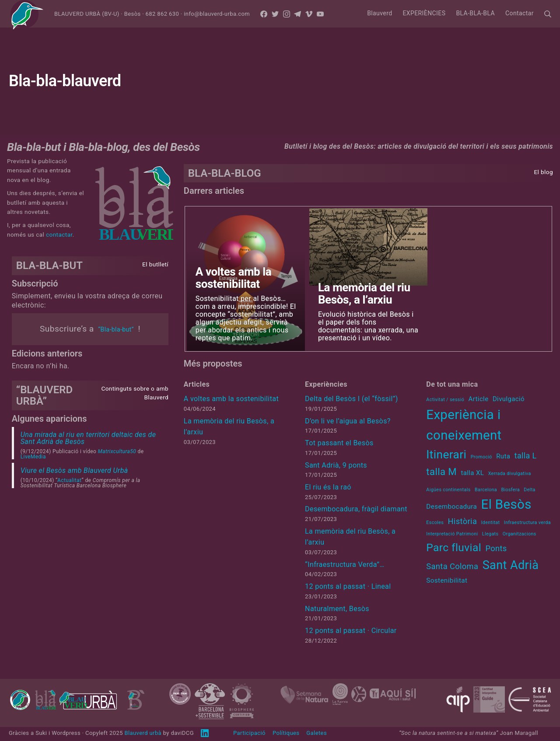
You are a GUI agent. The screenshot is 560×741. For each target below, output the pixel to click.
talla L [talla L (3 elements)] (526, 456)
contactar (59, 234)
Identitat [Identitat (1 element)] (491, 523)
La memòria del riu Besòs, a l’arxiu (364, 294)
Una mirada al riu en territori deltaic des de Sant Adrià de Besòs (88, 438)
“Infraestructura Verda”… (345, 564)
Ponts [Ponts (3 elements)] (496, 548)
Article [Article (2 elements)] (479, 399)
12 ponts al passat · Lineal (348, 586)
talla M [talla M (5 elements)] (441, 472)
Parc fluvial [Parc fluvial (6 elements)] (454, 547)
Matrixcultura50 (117, 451)
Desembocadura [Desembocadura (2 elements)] (451, 507)
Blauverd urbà (143, 733)
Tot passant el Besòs (339, 443)
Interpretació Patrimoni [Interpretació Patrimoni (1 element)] (452, 534)
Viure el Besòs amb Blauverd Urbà (74, 470)
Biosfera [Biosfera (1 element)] (510, 490)
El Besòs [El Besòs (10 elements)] (506, 504)
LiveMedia (33, 457)
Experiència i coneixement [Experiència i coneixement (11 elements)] (464, 425)
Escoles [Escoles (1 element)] (435, 523)
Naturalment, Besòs (337, 609)
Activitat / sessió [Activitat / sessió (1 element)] (445, 400)
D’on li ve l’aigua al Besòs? (348, 421)
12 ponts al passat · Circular (351, 631)
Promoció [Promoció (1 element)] (481, 457)
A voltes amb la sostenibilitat (233, 278)
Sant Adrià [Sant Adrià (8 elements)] (511, 565)
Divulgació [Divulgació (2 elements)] (509, 399)
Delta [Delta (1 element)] (530, 490)
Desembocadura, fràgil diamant (356, 509)
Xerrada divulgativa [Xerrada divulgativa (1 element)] (510, 474)
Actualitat (69, 480)
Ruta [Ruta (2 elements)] (503, 456)
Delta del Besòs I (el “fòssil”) (352, 399)
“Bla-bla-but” (116, 329)
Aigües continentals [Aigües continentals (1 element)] (448, 490)
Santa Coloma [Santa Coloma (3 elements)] (452, 566)
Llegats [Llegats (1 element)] (490, 534)
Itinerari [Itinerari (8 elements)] (446, 454)
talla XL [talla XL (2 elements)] (472, 473)
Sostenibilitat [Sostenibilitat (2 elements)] (447, 580)
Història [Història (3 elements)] (462, 521)
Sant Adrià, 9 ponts (336, 465)
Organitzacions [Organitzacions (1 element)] (520, 534)
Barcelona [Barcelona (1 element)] (486, 490)
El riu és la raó (328, 487)
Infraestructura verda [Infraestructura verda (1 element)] (527, 523)
